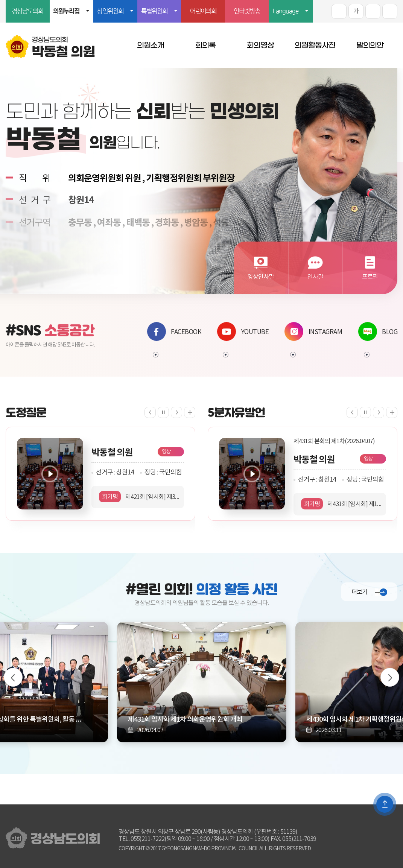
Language (286, 11)
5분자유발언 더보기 (392, 412)
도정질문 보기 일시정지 (163, 412)
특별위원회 (154, 11)
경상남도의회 (27, 11)
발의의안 (370, 45)
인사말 (315, 277)
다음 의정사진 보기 (390, 677)
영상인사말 (261, 277)
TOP (385, 804)
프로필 (370, 277)
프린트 (390, 11)
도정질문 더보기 (190, 412)
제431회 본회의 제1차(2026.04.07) (334, 441)
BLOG (378, 331)
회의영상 (260, 45)
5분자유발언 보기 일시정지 (365, 412)
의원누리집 (66, 11)
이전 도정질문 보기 (150, 412)
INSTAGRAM (313, 331)
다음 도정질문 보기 (176, 412)
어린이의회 (203, 11)
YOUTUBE (243, 331)
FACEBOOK (174, 331)
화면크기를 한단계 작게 (373, 11)
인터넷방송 (247, 11)
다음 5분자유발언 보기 (379, 412)
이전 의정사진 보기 (13, 677)
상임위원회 (110, 11)
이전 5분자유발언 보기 (352, 412)
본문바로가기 (0, 0)
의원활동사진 (315, 45)
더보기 (359, 592)
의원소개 (151, 45)
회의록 (205, 45)
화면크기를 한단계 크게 (339, 11)
